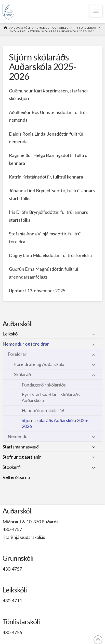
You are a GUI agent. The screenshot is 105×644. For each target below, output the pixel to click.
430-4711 (12, 601)
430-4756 (12, 632)
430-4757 (12, 529)
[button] (96, 11)
